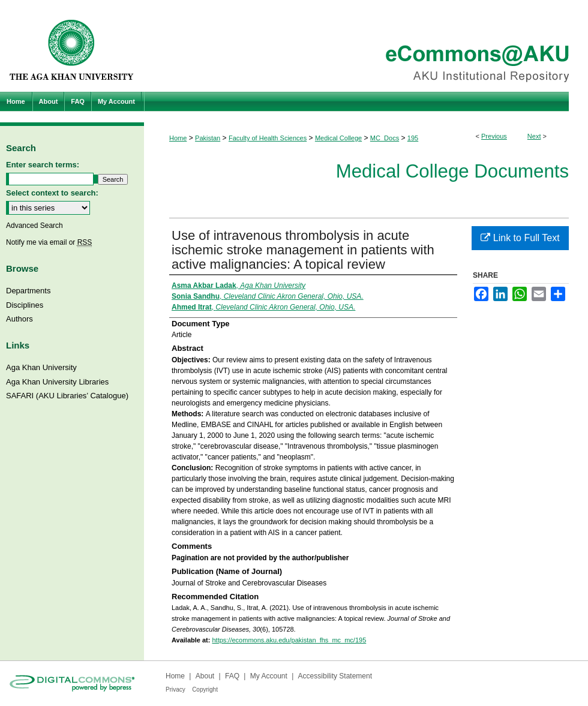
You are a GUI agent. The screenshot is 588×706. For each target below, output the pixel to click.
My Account (269, 676)
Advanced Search (34, 226)
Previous (494, 136)
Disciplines (25, 305)
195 (413, 138)
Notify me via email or (49, 242)
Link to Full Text (520, 238)
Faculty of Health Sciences (268, 138)
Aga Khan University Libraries (57, 382)
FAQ (232, 676)
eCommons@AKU (366, 46)
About (205, 676)
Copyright (205, 690)
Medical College (338, 138)
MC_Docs (385, 138)
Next (534, 136)
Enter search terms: (43, 165)
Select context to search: (52, 193)
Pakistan (208, 138)
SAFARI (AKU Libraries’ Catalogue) (67, 396)
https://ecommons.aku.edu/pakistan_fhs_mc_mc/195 (289, 640)
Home (178, 138)
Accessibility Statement (335, 676)
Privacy (175, 690)
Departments (28, 291)
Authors (19, 319)
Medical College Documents (452, 171)
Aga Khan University (41, 367)
